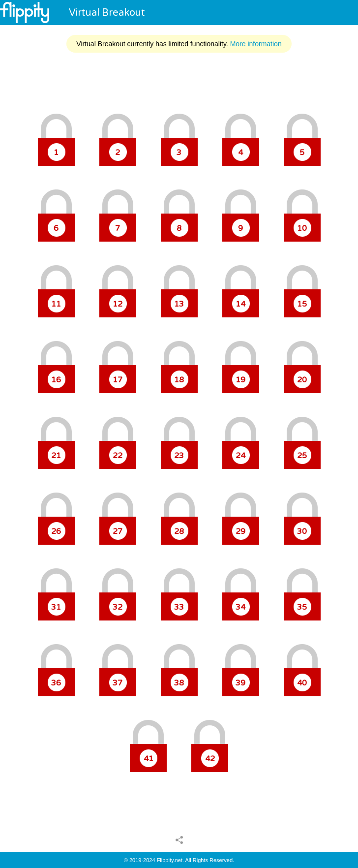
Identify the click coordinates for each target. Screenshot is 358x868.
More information (256, 44)
